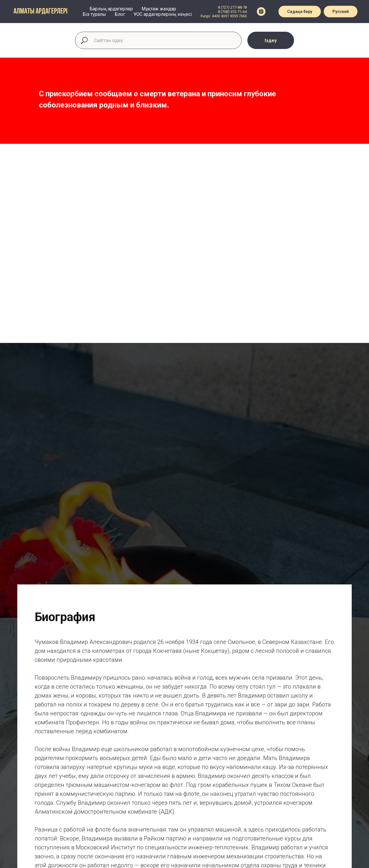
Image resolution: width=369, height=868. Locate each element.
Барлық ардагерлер (111, 9)
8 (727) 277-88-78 (232, 7)
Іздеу (271, 40)
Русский (341, 12)
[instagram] (261, 12)
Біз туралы (94, 14)
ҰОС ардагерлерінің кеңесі (163, 14)
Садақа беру (300, 12)
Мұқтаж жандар (159, 9)
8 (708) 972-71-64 (232, 12)
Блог (120, 14)
